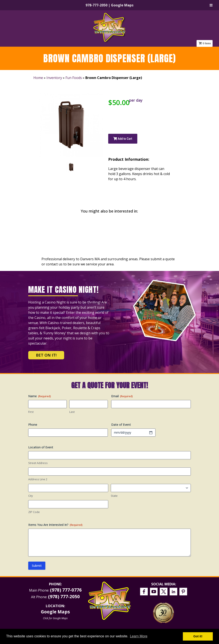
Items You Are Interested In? (55, 525)
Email (122, 396)
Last (72, 412)
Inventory (54, 78)
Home (38, 78)
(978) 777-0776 (66, 590)
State (114, 496)
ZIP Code (34, 512)
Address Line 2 (38, 479)
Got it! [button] (198, 636)
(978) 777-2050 (64, 596)
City (31, 496)
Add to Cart (123, 139)
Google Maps (122, 5)
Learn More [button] (139, 636)
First (31, 412)
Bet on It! (46, 355)
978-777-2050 (96, 5)
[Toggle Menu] (211, 5)
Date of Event (121, 425)
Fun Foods (74, 78)
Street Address (38, 463)
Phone (33, 425)
